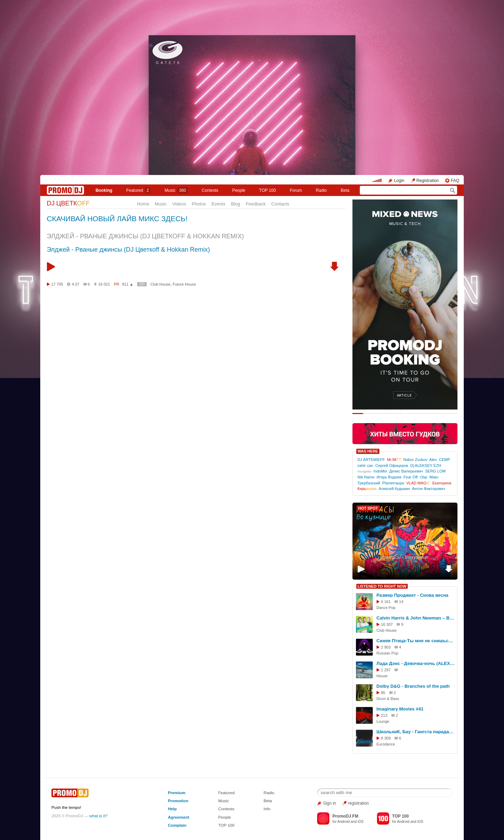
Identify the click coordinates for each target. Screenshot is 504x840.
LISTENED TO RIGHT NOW (382, 586)
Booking (104, 190)
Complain (177, 825)
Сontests (210, 190)
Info (267, 809)
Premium (177, 793)
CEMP (444, 460)
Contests (226, 809)
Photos (199, 204)
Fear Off (411, 477)
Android (344, 822)
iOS (361, 822)
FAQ (455, 181)
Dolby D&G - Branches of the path (413, 686)
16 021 (104, 284)
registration (358, 803)
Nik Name (366, 477)
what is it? (98, 816)
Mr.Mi (394, 460)
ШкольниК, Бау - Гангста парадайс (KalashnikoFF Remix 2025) (416, 732)
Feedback (256, 204)
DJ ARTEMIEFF (371, 460)
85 (383, 693)
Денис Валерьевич (406, 471)
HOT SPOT (368, 508)
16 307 (387, 624)
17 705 (57, 284)
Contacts (280, 204)
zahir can (365, 465)
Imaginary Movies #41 (400, 709)
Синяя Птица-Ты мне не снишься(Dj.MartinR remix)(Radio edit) (416, 641)
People (239, 190)
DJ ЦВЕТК (68, 203)
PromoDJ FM (345, 816)
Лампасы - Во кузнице (405, 557)
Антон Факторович (428, 489)
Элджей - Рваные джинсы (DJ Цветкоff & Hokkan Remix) (128, 250)
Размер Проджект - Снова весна (412, 595)
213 (384, 715)
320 (142, 284)
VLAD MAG (418, 483)
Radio (321, 190)
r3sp (423, 477)
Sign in (330, 803)
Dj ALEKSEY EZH (426, 465)
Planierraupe (393, 483)
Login (399, 181)
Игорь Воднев (389, 477)
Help (172, 809)
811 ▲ (128, 284)
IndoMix (380, 471)
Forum (296, 190)
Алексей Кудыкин (394, 489)
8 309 (386, 738)
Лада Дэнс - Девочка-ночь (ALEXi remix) (416, 663)
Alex (433, 460)
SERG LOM (435, 471)
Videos (179, 204)
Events (218, 204)
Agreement (179, 817)
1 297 (386, 670)
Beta (345, 190)
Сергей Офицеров (392, 465)
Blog (236, 204)
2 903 (386, 647)
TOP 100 (268, 190)
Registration (428, 181)
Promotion (178, 801)
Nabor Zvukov (415, 460)
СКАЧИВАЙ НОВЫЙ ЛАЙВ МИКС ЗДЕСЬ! (117, 219)
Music (176, 190)
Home (143, 204)
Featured (139, 190)
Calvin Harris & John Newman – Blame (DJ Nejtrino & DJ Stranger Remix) (416, 618)
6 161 (386, 602)
